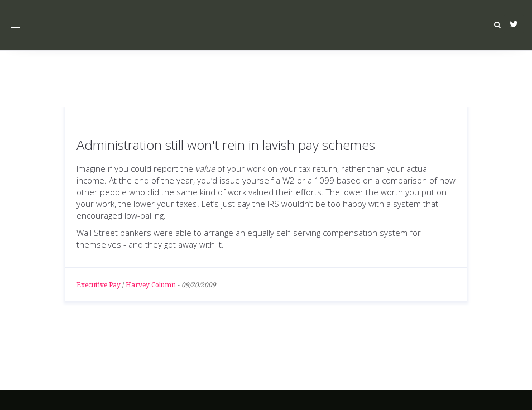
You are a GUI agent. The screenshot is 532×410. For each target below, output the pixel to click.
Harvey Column (151, 285)
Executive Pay (99, 285)
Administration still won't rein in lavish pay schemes (226, 145)
